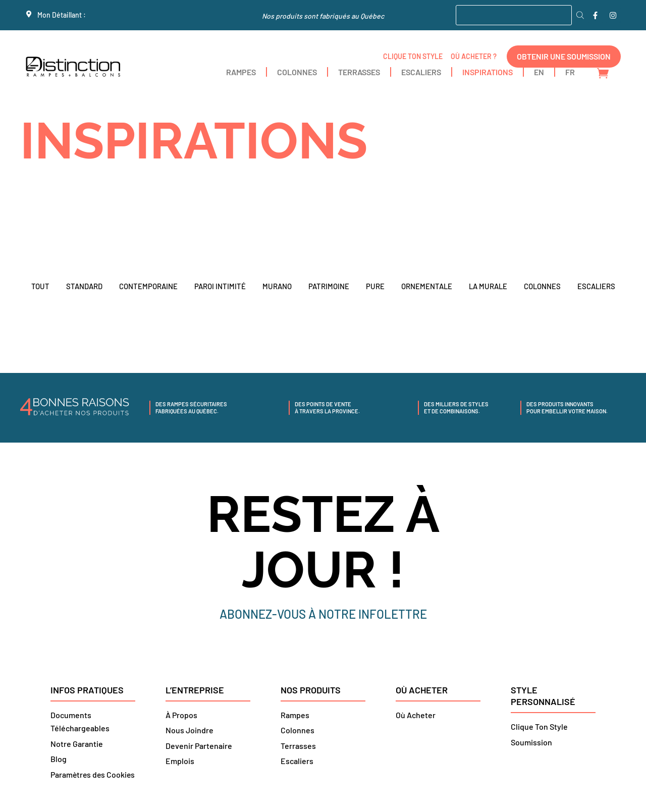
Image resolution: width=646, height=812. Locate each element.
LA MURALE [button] (488, 286)
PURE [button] (374, 286)
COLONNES (297, 72)
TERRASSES (359, 72)
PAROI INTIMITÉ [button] (219, 286)
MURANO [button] (276, 286)
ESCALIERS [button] (597, 286)
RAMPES (241, 72)
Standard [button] (83, 286)
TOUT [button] (39, 286)
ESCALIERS (421, 72)
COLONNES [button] (543, 286)
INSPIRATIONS (488, 72)
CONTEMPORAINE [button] (147, 286)
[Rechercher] (580, 15)
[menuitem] (539, 72)
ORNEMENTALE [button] (425, 286)
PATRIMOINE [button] (327, 286)
